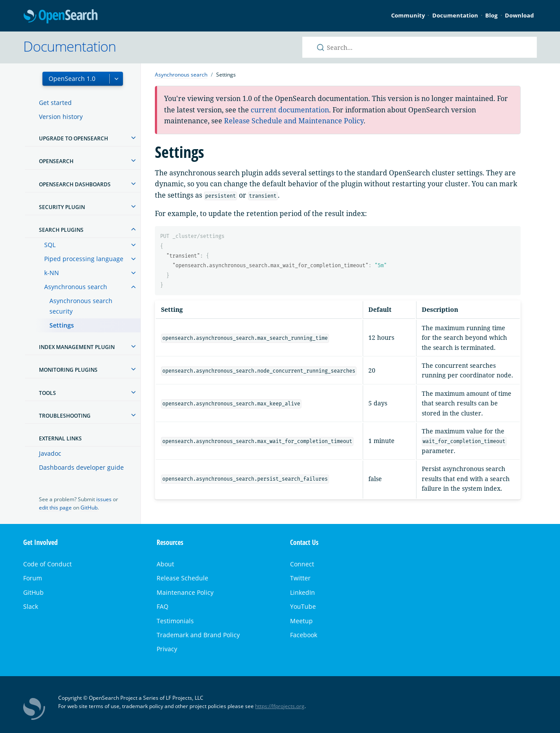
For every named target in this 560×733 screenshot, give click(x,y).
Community (408, 15)
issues (104, 499)
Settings (62, 325)
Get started (55, 103)
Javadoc (50, 453)
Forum (33, 578)
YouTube (303, 606)
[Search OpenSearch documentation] (420, 47)
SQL (50, 245)
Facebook (304, 635)
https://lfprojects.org (280, 706)
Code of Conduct (47, 564)
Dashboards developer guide (81, 467)
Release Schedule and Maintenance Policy (294, 121)
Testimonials (175, 621)
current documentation (290, 110)
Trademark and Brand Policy (198, 635)
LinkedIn (303, 592)
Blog (491, 15)
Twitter (300, 578)
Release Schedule (182, 578)
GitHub (89, 508)
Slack (31, 606)
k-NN (52, 273)
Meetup (301, 621)
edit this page (55, 508)
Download (519, 15)
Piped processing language (84, 259)
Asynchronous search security (81, 306)
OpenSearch (61, 17)
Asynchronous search (76, 287)
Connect (302, 564)
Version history (61, 117)
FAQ (163, 606)
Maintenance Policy (185, 592)
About (165, 564)
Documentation (455, 15)
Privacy (167, 649)
